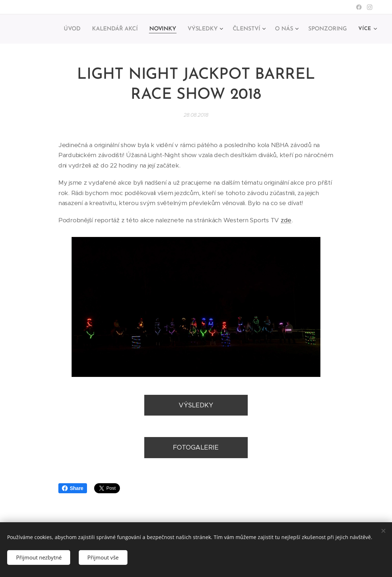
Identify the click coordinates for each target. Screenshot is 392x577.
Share (73, 488)
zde (286, 220)
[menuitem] (78, 29)
